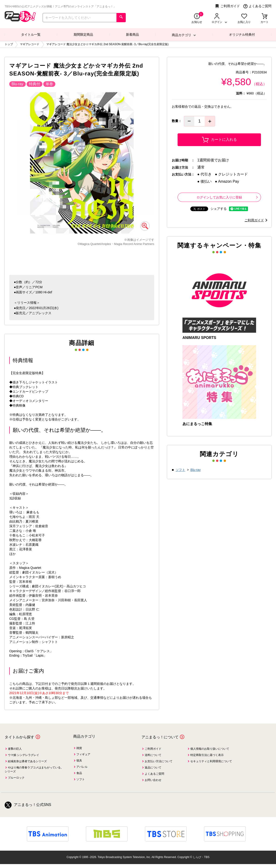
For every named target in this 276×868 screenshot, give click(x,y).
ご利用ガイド (227, 6)
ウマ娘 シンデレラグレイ (24, 755)
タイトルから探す (19, 737)
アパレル (82, 767)
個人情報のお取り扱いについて (210, 749)
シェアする (219, 209)
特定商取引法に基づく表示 (207, 755)
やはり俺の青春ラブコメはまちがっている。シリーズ (34, 769)
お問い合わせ (153, 780)
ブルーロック (16, 778)
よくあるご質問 (257, 6)
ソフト (180, 470)
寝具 (79, 761)
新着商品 (132, 34)
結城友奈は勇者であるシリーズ (27, 761)
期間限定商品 (83, 34)
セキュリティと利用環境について (211, 761)
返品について (153, 768)
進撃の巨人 (15, 749)
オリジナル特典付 (242, 34)
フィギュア (83, 754)
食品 (79, 773)
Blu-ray (195, 470)
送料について (153, 755)
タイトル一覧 (31, 34)
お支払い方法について (159, 761)
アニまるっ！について (160, 737)
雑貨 (79, 748)
